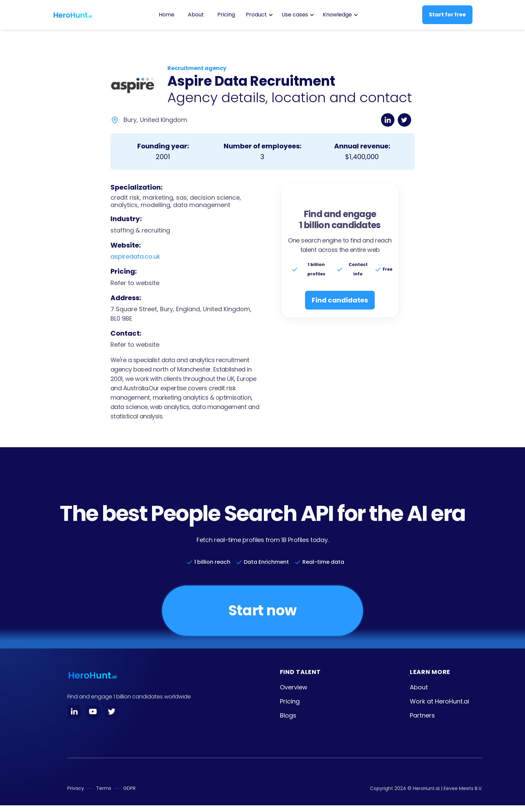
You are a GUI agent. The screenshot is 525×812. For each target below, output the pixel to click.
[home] (73, 15)
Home (167, 15)
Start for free (447, 15)
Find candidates (340, 300)
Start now (262, 611)
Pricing (226, 15)
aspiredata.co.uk (135, 256)
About (196, 15)
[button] (258, 15)
